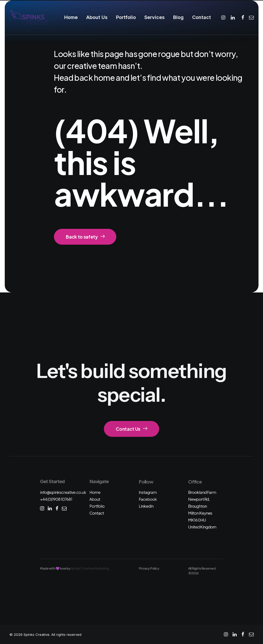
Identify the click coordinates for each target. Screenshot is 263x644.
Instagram (148, 492)
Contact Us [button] (131, 429)
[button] (224, 17)
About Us (97, 17)
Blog (178, 17)
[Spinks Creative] (30, 17)
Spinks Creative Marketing (90, 569)
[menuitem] (71, 17)
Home (71, 17)
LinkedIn (146, 506)
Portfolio (126, 17)
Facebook (148, 499)
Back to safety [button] (85, 237)
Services (154, 17)
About (95, 499)
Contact (202, 17)
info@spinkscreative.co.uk (63, 492)
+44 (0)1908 (56, 499)
